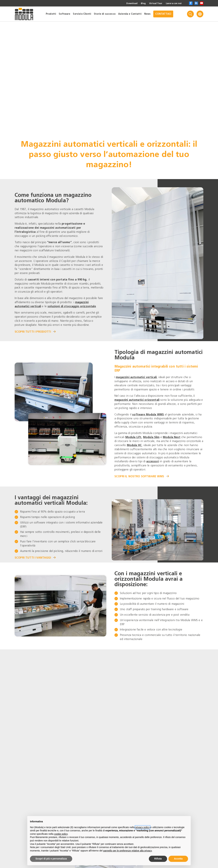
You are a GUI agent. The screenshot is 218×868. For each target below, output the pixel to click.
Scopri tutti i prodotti (36, 331)
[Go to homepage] (24, 14)
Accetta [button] (178, 859)
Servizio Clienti (82, 14)
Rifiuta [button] (158, 859)
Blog (139, 3)
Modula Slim (153, 435)
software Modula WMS (149, 412)
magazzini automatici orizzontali (138, 398)
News (147, 14)
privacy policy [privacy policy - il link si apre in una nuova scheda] (143, 827)
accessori (163, 459)
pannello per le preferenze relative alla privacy (128, 851)
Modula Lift (134, 435)
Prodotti (51, 14)
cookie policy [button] (61, 834)
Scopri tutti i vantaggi (36, 556)
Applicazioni (155, 777)
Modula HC (152, 443)
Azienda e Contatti (130, 14)
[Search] (190, 14)
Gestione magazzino (30, 777)
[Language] (200, 14)
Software (64, 14)
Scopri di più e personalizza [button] (51, 859)
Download (127, 3)
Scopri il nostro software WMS (142, 474)
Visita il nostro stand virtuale (42, 716)
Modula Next (174, 435)
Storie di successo (105, 14)
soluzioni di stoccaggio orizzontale (74, 305)
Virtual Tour (153, 3)
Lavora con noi (173, 3)
